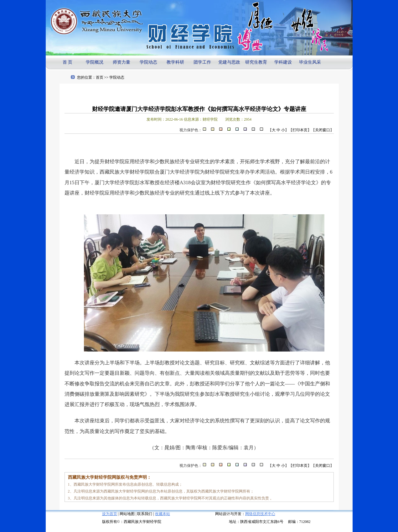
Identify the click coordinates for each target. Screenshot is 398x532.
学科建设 (283, 62)
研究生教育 (256, 62)
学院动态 (148, 62)
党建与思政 (229, 62)
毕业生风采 (310, 62)
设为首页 (110, 514)
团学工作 (202, 62)
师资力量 (121, 62)
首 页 (68, 62)
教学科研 (175, 62)
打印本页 (300, 130)
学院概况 (95, 62)
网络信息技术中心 (260, 514)
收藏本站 (163, 514)
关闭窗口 (323, 130)
